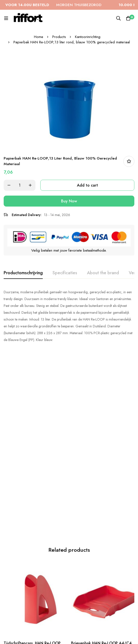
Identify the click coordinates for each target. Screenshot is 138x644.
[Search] (118, 18)
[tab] (23, 273)
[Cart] (128, 18)
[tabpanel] (69, 316)
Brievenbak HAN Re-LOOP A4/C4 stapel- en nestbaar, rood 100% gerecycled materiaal (101, 458)
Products (59, 37)
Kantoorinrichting (88, 37)
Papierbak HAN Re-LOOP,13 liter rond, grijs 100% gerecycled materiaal (33, 588)
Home (39, 37)
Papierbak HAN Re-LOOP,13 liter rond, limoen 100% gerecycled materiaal (100, 588)
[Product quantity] (20, 185)
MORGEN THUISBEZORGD (59, 5)
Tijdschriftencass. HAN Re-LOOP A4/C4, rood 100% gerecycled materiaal (32, 458)
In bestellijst (129, 161)
